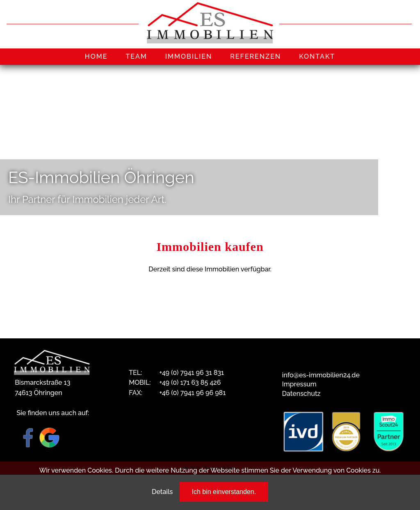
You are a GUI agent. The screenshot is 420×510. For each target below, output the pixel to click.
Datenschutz (301, 394)
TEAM (136, 56)
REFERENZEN (256, 56)
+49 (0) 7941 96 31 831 (192, 373)
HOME (96, 56)
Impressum (299, 384)
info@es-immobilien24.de (321, 375)
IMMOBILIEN (189, 56)
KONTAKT (317, 56)
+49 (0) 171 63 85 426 (190, 382)
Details (162, 492)
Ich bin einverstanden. (224, 492)
